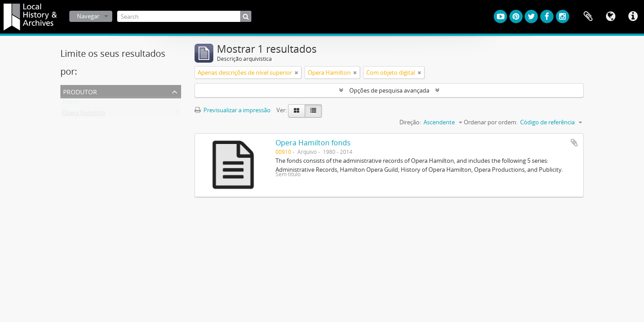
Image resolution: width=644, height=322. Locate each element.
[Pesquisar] (246, 16)
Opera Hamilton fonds (313, 143)
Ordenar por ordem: (491, 122)
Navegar (88, 16)
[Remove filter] (297, 72)
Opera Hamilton (84, 114)
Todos (70, 104)
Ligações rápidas (633, 17)
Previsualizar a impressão (233, 110)
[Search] (184, 16)
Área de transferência (588, 17)
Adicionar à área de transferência (574, 143)
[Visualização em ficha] (297, 111)
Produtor (80, 91)
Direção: (410, 122)
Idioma (610, 17)
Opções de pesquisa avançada (389, 90)
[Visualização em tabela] (313, 111)
